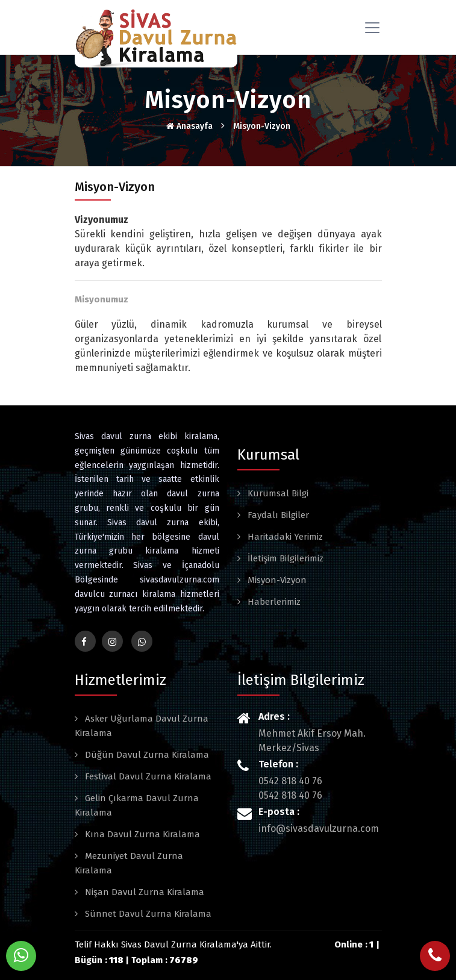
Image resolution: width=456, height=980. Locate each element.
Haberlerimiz (273, 602)
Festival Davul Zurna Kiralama (147, 776)
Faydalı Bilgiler (277, 515)
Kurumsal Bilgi (277, 493)
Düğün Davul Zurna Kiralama (146, 755)
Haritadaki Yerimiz (284, 537)
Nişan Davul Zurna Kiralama (143, 892)
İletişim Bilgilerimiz (284, 558)
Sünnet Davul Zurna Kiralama (147, 914)
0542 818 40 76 (290, 781)
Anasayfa (189, 126)
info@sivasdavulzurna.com (319, 829)
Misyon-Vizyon (262, 126)
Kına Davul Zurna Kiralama (141, 834)
